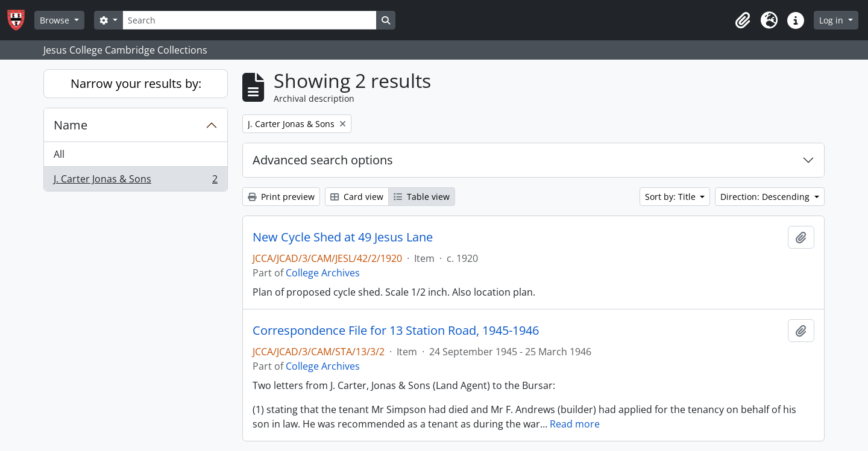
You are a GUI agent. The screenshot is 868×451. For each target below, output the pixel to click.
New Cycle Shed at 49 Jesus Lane (343, 237)
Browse (56, 20)
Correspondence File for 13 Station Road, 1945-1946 (396, 331)
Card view (357, 197)
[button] (743, 20)
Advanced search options (323, 160)
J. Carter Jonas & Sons (135, 181)
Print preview (281, 197)
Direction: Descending (766, 197)
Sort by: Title (671, 197)
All (59, 154)
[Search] (250, 20)
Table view (422, 197)
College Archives (323, 273)
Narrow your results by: (136, 83)
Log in (832, 20)
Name (71, 125)
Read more (575, 424)
